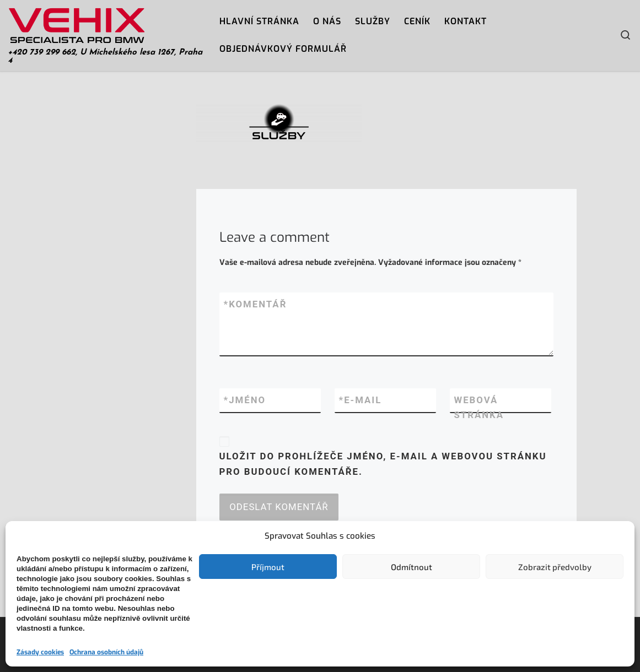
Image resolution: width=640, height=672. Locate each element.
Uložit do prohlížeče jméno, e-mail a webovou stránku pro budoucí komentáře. (383, 464)
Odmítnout (412, 567)
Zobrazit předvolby (555, 567)
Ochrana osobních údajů (106, 652)
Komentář (256, 305)
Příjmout (268, 567)
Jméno (245, 400)
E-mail (361, 400)
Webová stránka (479, 408)
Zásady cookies (40, 652)
